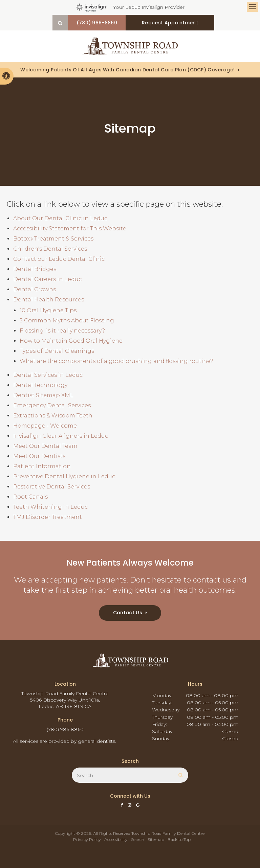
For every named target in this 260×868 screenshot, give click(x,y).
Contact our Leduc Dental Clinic (59, 259)
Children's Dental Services (50, 249)
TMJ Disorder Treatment (48, 517)
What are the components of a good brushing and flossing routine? (116, 361)
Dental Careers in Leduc (47, 279)
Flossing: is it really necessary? (62, 331)
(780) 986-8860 (104, 23)
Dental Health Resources (49, 300)
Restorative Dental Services (52, 487)
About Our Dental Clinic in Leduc (60, 218)
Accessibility (116, 839)
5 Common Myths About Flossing (67, 321)
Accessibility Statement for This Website (70, 229)
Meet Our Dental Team (45, 446)
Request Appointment (171, 23)
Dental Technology (40, 385)
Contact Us (128, 613)
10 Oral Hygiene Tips (48, 310)
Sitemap (156, 839)
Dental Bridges (35, 269)
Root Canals (30, 497)
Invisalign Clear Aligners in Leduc (61, 436)
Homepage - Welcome (45, 426)
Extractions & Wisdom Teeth (53, 416)
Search (138, 839)
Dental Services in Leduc (48, 375)
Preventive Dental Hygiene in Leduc (64, 476)
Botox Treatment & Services (53, 239)
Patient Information (42, 466)
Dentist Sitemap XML (43, 395)
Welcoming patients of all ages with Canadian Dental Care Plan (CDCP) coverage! (127, 70)
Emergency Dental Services (52, 405)
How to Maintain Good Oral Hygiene (71, 341)
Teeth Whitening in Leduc (50, 507)
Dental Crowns (35, 289)
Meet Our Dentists (39, 456)
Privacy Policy (87, 839)
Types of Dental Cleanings (57, 351)
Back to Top (179, 839)
